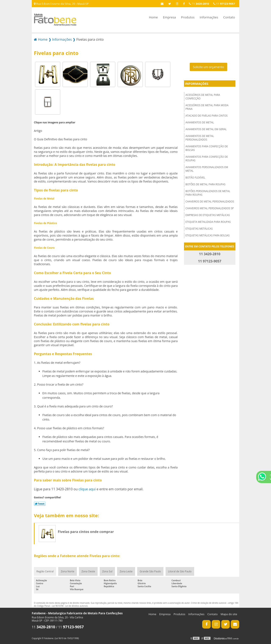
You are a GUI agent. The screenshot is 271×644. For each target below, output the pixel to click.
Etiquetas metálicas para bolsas (207, 235)
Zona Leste (126, 571)
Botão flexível (195, 178)
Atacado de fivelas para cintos (207, 116)
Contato (229, 17)
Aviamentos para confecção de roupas (207, 159)
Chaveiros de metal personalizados (210, 201)
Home (153, 17)
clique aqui (87, 489)
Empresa (169, 17)
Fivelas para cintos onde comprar (86, 532)
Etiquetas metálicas (199, 229)
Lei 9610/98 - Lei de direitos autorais (70, 606)
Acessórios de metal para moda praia (207, 107)
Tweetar (40, 504)
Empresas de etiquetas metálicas (208, 215)
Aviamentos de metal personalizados (200, 138)
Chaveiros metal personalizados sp (210, 208)
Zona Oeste (88, 571)
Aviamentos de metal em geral (206, 129)
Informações (209, 17)
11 (224, 4)
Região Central (45, 571)
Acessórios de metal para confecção (203, 97)
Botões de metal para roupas (205, 184)
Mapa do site (229, 614)
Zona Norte (67, 571)
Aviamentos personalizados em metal (207, 169)
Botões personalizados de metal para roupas (208, 193)
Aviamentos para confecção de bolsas (207, 148)
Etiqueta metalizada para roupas (208, 222)
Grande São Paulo (150, 571)
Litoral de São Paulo (180, 571)
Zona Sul (107, 571)
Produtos (188, 17)
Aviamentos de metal (200, 122)
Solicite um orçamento (208, 67)
